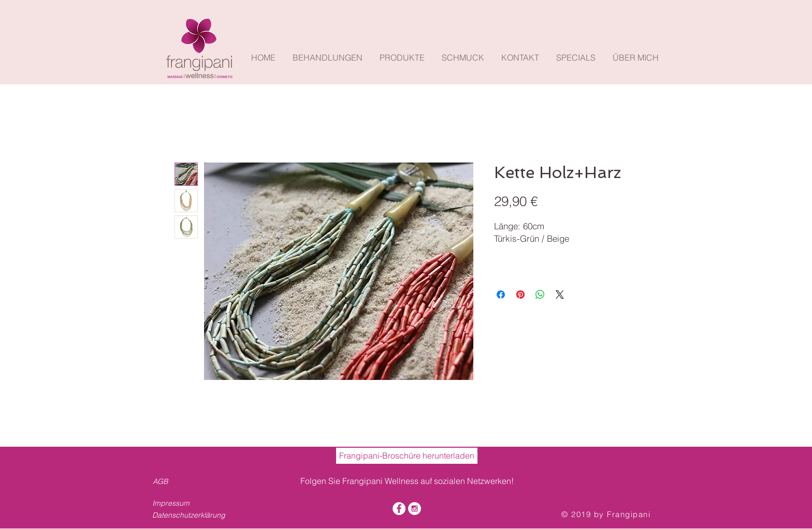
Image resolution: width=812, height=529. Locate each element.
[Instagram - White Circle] (415, 509)
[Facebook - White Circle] (399, 509)
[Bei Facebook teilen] (501, 295)
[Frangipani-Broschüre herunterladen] (407, 456)
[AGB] (162, 482)
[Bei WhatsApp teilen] (540, 295)
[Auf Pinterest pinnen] (520, 295)
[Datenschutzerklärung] (192, 516)
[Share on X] (560, 295)
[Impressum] (183, 504)
